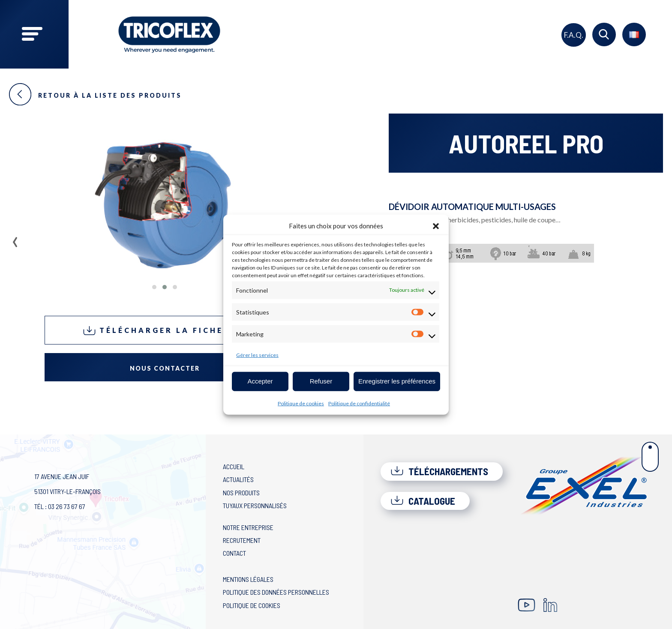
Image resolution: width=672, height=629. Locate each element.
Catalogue (423, 501)
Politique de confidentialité (359, 403)
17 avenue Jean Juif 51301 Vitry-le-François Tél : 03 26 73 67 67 (67, 491)
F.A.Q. (574, 35)
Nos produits (241, 493)
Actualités (238, 479)
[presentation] (15, 239)
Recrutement (242, 540)
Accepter (260, 381)
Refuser (321, 381)
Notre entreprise (248, 527)
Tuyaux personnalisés (255, 505)
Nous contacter (165, 368)
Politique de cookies (301, 403)
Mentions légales (248, 579)
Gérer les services (257, 355)
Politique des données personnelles (276, 592)
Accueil (234, 466)
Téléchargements (439, 471)
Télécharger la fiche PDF (165, 331)
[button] (436, 226)
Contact (234, 553)
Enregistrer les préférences (397, 381)
